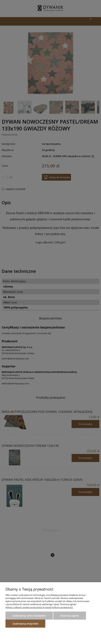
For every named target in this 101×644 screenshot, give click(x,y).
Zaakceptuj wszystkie (25, 624)
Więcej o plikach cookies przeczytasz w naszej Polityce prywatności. (39, 607)
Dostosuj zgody (70, 616)
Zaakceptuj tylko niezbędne (29, 616)
